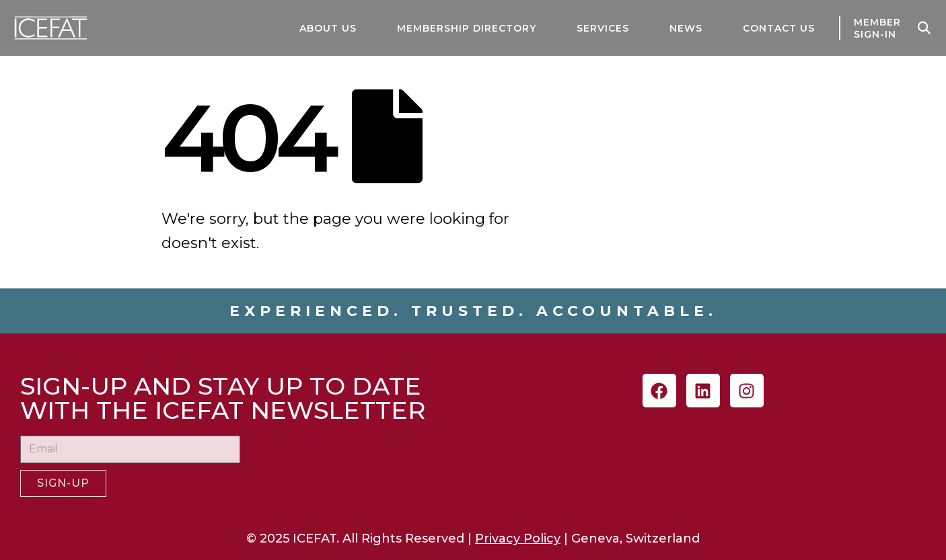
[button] (924, 28)
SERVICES (603, 28)
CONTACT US (779, 28)
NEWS (686, 28)
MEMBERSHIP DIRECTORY (467, 28)
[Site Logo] (40, 28)
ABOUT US (328, 28)
